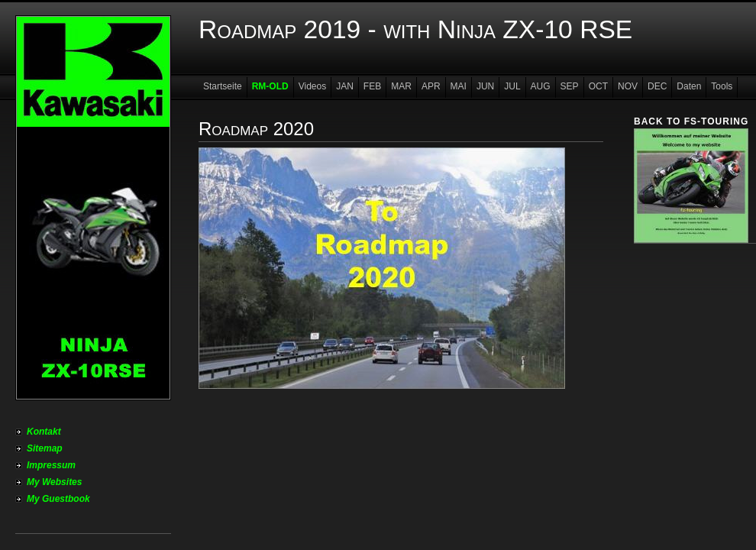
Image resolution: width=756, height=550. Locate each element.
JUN (485, 86)
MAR (401, 86)
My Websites (54, 482)
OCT (598, 86)
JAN (345, 86)
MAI (459, 86)
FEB (372, 86)
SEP (570, 86)
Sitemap (45, 448)
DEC (657, 86)
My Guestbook (58, 499)
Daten (689, 86)
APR (431, 86)
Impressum (51, 465)
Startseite (223, 86)
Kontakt (44, 432)
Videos (312, 86)
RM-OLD (270, 86)
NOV (628, 86)
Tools (722, 86)
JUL (512, 86)
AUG (541, 86)
